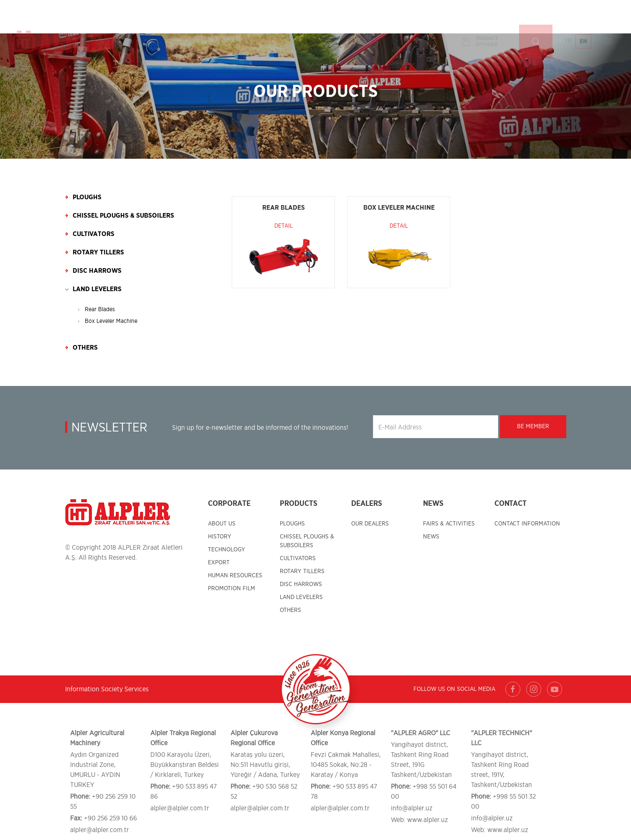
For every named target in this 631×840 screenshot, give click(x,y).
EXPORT (219, 563)
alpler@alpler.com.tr (100, 830)
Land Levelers (97, 289)
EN (583, 17)
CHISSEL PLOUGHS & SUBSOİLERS (307, 541)
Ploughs (87, 197)
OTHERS (290, 610)
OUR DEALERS (370, 524)
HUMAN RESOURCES (235, 576)
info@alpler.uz (412, 808)
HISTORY (220, 537)
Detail (284, 226)
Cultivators (94, 234)
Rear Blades (100, 310)
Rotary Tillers (98, 252)
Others (85, 348)
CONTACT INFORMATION (527, 524)
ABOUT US (222, 524)
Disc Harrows (97, 271)
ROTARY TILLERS (302, 571)
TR (568, 16)
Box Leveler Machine (111, 321)
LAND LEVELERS (301, 597)
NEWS (431, 537)
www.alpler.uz (428, 820)
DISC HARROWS (301, 584)
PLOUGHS (292, 524)
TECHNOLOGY (227, 550)
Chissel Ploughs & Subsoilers (123, 216)
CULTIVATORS (298, 558)
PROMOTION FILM (232, 589)
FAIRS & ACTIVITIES (449, 524)
